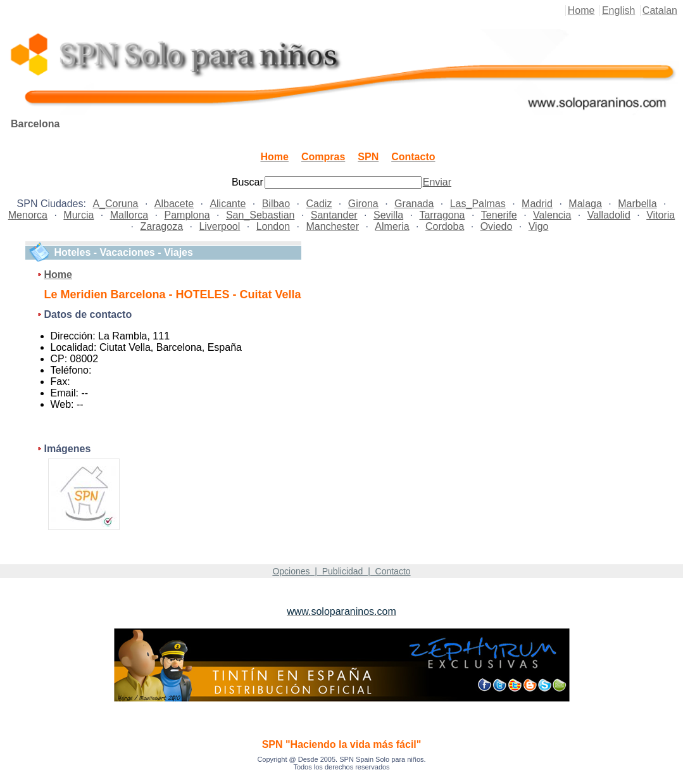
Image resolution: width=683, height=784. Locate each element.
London (273, 226)
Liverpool (219, 226)
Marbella (637, 204)
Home (581, 10)
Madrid (537, 204)
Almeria (392, 226)
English (618, 10)
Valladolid (609, 215)
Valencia (552, 215)
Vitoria (661, 215)
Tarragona (442, 215)
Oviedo (497, 226)
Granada (414, 204)
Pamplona (187, 215)
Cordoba (445, 226)
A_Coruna (115, 204)
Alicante (228, 204)
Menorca (28, 215)
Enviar (437, 182)
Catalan (660, 10)
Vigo (539, 226)
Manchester (332, 226)
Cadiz (319, 204)
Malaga (585, 204)
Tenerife (499, 215)
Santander (334, 215)
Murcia (78, 215)
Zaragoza (161, 226)
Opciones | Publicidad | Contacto (341, 571)
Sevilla (388, 215)
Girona (363, 204)
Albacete (174, 204)
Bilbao (276, 204)
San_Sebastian (260, 215)
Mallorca (129, 215)
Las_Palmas (478, 204)
